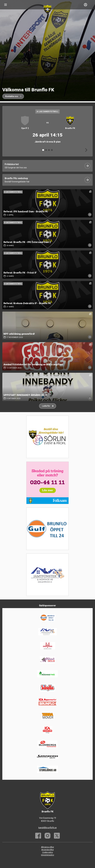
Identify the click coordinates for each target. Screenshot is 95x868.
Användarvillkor (48, 850)
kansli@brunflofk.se (48, 828)
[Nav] (6, 5)
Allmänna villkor (47, 847)
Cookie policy (48, 852)
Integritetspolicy (48, 855)
